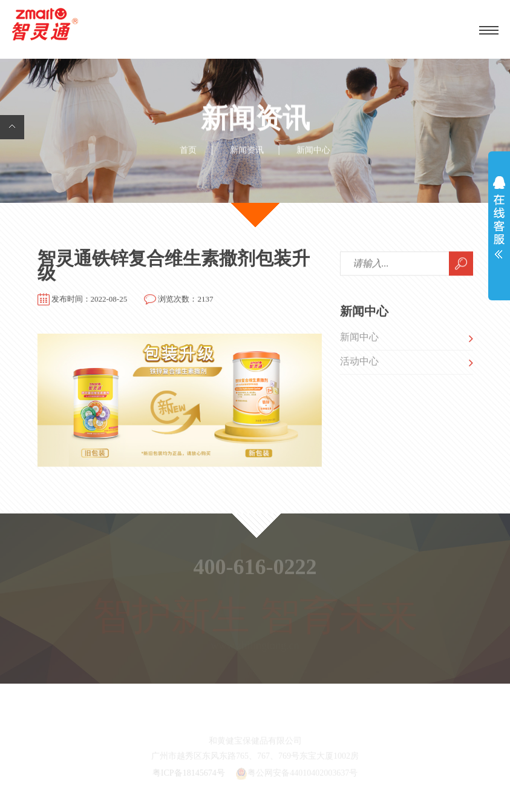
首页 (188, 151)
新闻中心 (359, 338)
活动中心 (359, 363)
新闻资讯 (247, 151)
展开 (499, 220)
